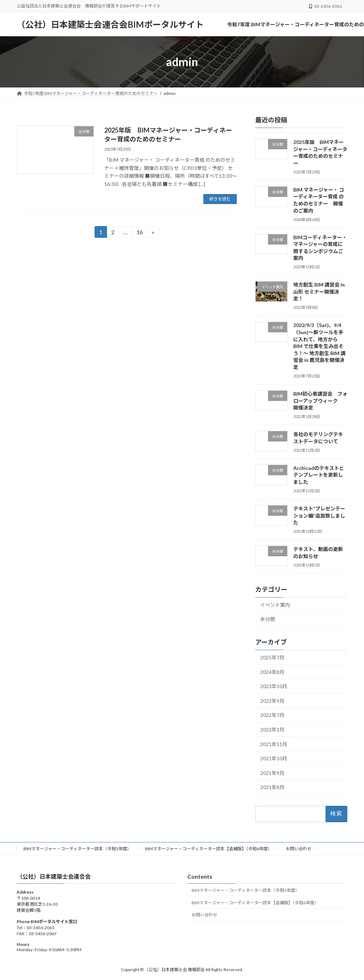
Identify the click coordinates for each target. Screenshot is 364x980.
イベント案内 (275, 605)
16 (140, 233)
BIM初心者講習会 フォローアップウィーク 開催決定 (320, 401)
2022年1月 (272, 730)
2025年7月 (272, 657)
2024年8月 (272, 672)
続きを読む (220, 199)
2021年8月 (272, 787)
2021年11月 (274, 744)
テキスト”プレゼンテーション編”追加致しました (319, 515)
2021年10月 (274, 758)
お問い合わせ (299, 849)
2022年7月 (272, 715)
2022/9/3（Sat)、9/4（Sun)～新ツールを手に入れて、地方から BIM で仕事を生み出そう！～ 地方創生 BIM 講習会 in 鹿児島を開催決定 (319, 346)
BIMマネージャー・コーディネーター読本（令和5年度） (77, 849)
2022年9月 (272, 701)
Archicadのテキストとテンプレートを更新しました (319, 475)
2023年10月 (274, 686)
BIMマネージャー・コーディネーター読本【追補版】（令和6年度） (208, 849)
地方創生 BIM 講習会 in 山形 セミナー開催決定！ (319, 291)
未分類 (268, 619)
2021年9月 (272, 773)
